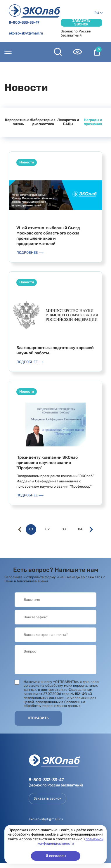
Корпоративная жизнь (18, 122)
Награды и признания (93, 122)
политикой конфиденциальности (70, 841)
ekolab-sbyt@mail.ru (26, 33)
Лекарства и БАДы (68, 122)
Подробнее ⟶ (30, 253)
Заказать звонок (81, 23)
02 (47, 529)
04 (80, 529)
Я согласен (56, 856)
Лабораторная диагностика (43, 122)
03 (64, 529)
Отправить (38, 718)
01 (31, 529)
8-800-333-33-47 (24, 23)
